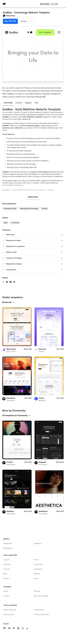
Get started (49, 4)
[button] (63, 4)
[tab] (8, 103)
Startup (45, 209)
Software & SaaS (10, 209)
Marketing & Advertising (29, 209)
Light (6, 223)
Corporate (15, 223)
